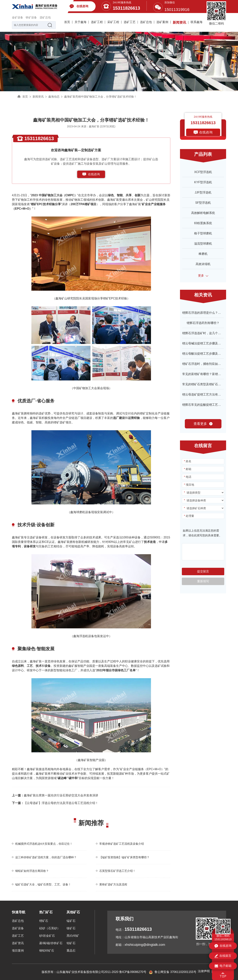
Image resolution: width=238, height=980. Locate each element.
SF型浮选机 (203, 203)
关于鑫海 (81, 22)
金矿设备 (17, 17)
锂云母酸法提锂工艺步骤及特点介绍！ (208, 354)
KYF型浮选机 (203, 182)
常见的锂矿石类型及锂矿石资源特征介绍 (209, 384)
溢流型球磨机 (203, 244)
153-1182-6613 (94, 182)
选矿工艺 (130, 22)
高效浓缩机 (203, 264)
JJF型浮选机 (203, 192)
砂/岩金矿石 (47, 936)
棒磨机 (203, 254)
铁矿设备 (31, 17)
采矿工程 (113, 22)
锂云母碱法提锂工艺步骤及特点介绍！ (208, 343)
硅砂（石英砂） (50, 928)
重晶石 (71, 951)
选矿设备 (18, 928)
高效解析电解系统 (203, 213)
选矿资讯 (18, 943)
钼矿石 (71, 943)
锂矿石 (44, 921)
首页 (67, 22)
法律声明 (204, 971)
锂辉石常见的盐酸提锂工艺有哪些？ (206, 405)
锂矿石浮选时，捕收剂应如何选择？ (206, 364)
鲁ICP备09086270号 (133, 972)
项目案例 (18, 951)
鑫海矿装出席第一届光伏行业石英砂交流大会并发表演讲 (55, 795)
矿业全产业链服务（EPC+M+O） (142, 769)
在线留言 (223, 956)
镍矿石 (71, 928)
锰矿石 (71, 921)
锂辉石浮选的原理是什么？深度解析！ (208, 313)
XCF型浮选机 (203, 172)
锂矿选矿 (59, 422)
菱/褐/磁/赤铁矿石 (51, 943)
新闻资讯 (179, 22)
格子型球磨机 (203, 233)
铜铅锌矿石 (47, 951)
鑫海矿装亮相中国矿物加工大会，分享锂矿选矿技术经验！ (100, 97)
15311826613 (126, 8)
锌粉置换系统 (203, 223)
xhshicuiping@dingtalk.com (145, 945)
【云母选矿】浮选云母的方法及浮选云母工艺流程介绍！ (55, 803)
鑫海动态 (54, 97)
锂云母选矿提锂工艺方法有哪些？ (205, 394)
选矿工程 (97, 22)
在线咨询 (94, 174)
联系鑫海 (197, 22)
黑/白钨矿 (73, 936)
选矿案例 (162, 22)
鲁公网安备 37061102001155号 (173, 972)
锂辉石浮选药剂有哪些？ (203, 323)
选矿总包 (45, 17)
